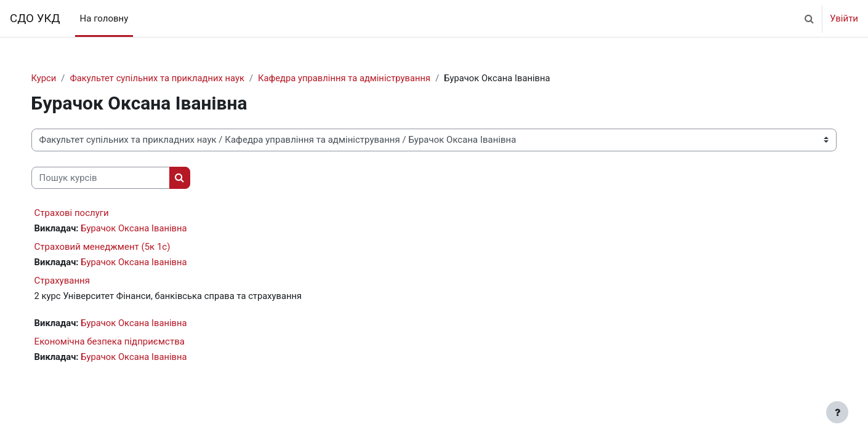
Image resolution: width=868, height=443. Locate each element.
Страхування (74, 282)
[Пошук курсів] (113, 178)
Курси (56, 78)
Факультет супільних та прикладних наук (172, 78)
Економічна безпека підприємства (122, 343)
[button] (809, 18)
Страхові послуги (84, 214)
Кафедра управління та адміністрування (362, 78)
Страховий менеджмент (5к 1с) (115, 247)
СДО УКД (35, 18)
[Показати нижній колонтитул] (837, 412)
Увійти (844, 18)
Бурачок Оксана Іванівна (148, 229)
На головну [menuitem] (104, 18)
